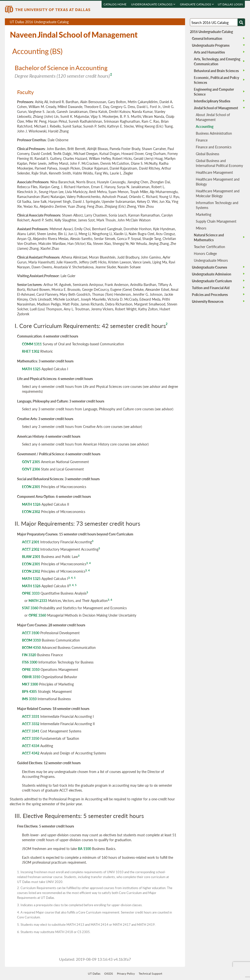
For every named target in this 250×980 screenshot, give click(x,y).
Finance (202, 140)
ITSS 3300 (30, 662)
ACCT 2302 (31, 549)
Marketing (203, 214)
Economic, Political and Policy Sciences (216, 80)
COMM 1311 (32, 344)
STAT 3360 (30, 608)
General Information (207, 38)
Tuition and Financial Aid (211, 288)
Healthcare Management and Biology (218, 182)
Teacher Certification (209, 247)
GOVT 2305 (31, 462)
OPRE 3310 (31, 669)
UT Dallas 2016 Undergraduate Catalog (97, 22)
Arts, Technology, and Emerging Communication (217, 61)
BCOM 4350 (31, 647)
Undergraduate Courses (209, 267)
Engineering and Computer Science (214, 92)
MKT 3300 (30, 684)
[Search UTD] (241, 22)
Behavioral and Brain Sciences (216, 71)
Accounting (205, 126)
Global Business (208, 154)
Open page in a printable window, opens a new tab (175, 22)
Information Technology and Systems (217, 205)
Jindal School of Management (216, 108)
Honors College (205, 253)
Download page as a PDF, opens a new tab (164, 22)
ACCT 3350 (31, 738)
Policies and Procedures (210, 294)
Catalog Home (115, 4)
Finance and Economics (214, 147)
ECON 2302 (31, 512)
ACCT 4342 (31, 753)
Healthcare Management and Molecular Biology (218, 193)
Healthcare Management (214, 172)
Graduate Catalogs (197, 4)
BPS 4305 (29, 691)
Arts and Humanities (209, 52)
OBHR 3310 (31, 677)
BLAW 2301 (31, 556)
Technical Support (150, 974)
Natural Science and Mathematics (209, 237)
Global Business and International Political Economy (219, 163)
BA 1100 (84, 849)
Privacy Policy (126, 974)
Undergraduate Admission (212, 274)
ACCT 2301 (31, 542)
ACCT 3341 (31, 731)
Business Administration (214, 133)
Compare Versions (181, 22)
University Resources (208, 301)
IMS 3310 (29, 699)
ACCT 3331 (31, 716)
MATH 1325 (31, 369)
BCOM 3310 (31, 640)
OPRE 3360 (37, 615)
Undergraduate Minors (211, 260)
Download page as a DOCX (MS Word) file (169, 22)
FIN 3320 (29, 655)
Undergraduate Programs (211, 45)
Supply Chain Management (216, 221)
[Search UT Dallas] (218, 22)
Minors (201, 228)
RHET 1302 (31, 351)
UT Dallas (94, 974)
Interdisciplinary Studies (212, 101)
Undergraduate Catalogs (153, 4)
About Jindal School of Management (213, 117)
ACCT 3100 (31, 633)
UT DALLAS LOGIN (231, 4)
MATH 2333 (38, 600)
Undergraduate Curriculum (212, 281)
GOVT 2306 (31, 469)
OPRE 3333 (31, 593)
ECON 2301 (31, 487)
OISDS (109, 974)
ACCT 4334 (31, 746)
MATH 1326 (31, 504)
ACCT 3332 (31, 724)
